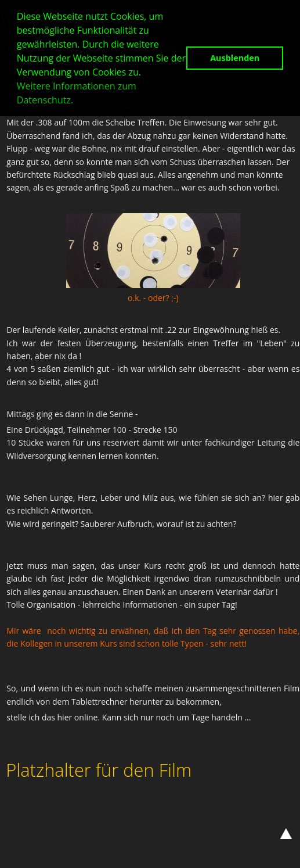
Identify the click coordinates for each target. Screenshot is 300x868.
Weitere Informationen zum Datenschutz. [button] (77, 93)
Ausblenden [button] (235, 58)
